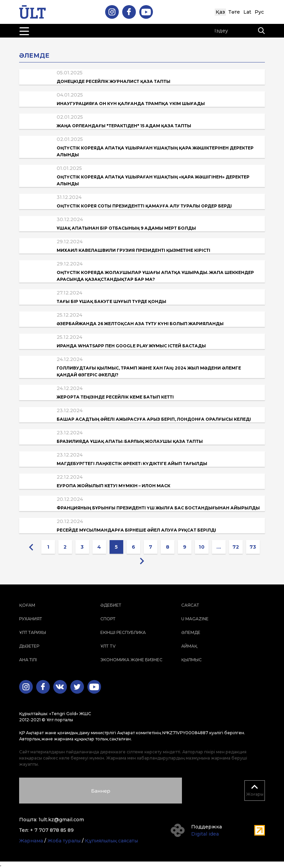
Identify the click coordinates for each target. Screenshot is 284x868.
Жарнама (31, 841)
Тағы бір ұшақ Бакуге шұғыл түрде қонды (111, 301)
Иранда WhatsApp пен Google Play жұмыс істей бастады (131, 346)
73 (253, 547)
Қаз (220, 12)
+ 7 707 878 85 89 (52, 830)
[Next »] (142, 561)
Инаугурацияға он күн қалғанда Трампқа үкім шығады (131, 104)
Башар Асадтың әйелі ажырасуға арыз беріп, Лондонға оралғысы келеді (154, 419)
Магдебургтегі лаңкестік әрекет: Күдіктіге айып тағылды (132, 464)
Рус (259, 12)
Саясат (190, 605)
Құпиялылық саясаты (111, 841)
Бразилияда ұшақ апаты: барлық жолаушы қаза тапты (130, 441)
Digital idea (205, 834)
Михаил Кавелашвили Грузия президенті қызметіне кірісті (133, 250)
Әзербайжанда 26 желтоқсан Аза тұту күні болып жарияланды (140, 324)
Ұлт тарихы (33, 632)
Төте (234, 12)
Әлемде (191, 632)
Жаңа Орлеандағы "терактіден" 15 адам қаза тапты (124, 126)
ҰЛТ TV (108, 646)
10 (202, 547)
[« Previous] (31, 547)
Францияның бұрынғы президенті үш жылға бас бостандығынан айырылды (158, 508)
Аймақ (189, 646)
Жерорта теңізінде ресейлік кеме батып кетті (115, 397)
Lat (247, 12)
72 (236, 547)
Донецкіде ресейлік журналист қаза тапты (113, 81)
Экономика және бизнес (131, 660)
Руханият (31, 619)
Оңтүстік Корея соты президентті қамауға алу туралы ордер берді (144, 206)
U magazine (195, 619)
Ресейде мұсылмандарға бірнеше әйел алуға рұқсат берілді (136, 530)
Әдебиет (111, 605)
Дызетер (29, 646)
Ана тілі (28, 660)
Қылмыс (191, 660)
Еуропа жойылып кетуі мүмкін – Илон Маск (113, 486)
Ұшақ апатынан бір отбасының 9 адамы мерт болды (126, 228)
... (219, 547)
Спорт (108, 619)
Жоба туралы (64, 841)
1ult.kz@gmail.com (61, 820)
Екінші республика (123, 632)
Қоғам (27, 605)
